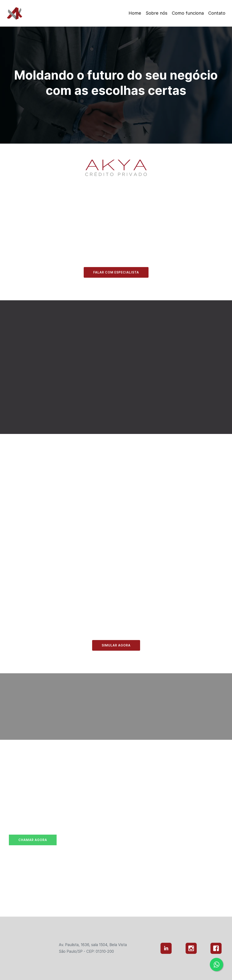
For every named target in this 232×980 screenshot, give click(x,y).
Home (135, 13)
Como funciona (188, 13)
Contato (217, 13)
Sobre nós (157, 13)
